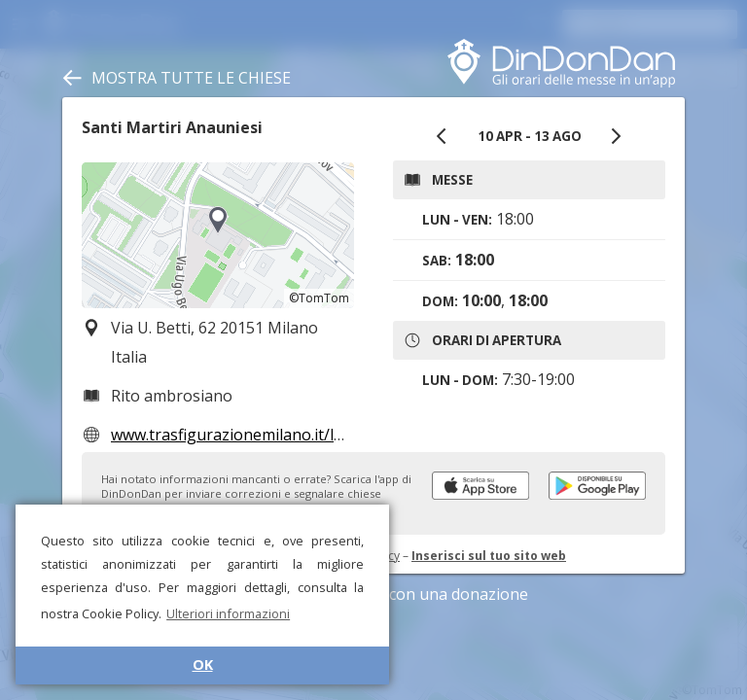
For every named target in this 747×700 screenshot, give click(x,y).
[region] (218, 235)
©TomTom (319, 298)
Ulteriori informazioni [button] (228, 613)
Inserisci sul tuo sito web (489, 556)
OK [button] (203, 665)
